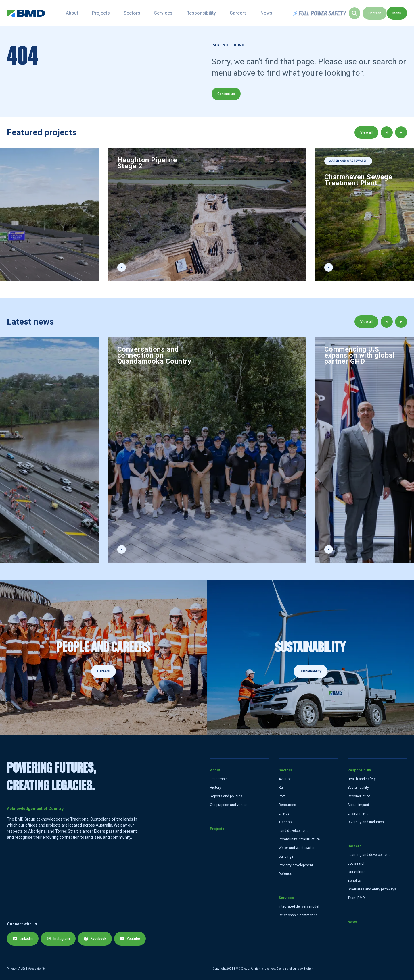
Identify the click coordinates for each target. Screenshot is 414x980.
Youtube (130, 939)
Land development (293, 831)
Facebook (95, 939)
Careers (249, 13)
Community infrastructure (299, 839)
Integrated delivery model (299, 906)
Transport (286, 822)
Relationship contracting (298, 915)
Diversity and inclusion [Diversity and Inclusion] (366, 822)
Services (174, 13)
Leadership (219, 779)
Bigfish (308, 969)
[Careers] (103, 658)
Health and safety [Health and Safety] (362, 779)
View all (366, 132)
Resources (287, 805)
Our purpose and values (229, 805)
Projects (111, 13)
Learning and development (369, 855)
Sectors (142, 13)
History (215, 788)
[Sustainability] (310, 658)
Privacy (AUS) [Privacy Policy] (16, 969)
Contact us (226, 94)
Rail (282, 788)
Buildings (286, 856)
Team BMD (356, 898)
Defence (285, 874)
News (277, 13)
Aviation (285, 779)
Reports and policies (226, 796)
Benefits (354, 881)
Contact (395, 13)
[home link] (26, 13)
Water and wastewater (297, 848)
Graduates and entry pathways (372, 889)
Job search (356, 863)
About (82, 13)
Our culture (356, 872)
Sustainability (310, 671)
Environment (358, 813)
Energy (284, 813)
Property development (296, 865)
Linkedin (23, 939)
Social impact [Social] (358, 805)
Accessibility (37, 969)
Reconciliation (359, 796)
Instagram (58, 939)
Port (282, 796)
